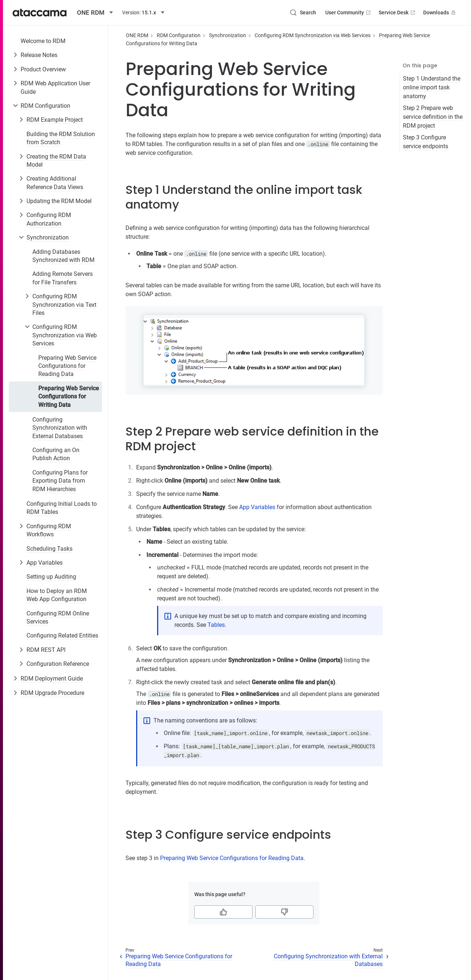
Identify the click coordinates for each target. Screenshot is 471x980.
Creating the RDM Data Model (56, 161)
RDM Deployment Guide (52, 679)
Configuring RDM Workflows (49, 530)
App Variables (45, 563)
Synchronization (48, 237)
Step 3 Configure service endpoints (426, 142)
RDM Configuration (45, 106)
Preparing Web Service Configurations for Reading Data (67, 366)
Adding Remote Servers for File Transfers (63, 278)
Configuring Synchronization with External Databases (60, 428)
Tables (216, 625)
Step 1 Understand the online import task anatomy (432, 87)
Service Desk (398, 13)
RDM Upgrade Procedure (52, 693)
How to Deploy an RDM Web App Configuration (57, 595)
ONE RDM (137, 35)
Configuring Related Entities (62, 635)
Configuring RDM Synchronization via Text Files (64, 305)
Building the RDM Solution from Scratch (61, 138)
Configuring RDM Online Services (58, 617)
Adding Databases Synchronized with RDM (63, 256)
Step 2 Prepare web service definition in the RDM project (433, 117)
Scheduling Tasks (49, 549)
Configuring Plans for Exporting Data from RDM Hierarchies (60, 481)
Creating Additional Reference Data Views (55, 183)
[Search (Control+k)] (303, 13)
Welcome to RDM (43, 41)
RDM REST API (46, 650)
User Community (349, 13)
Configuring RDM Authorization (49, 219)
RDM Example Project (55, 120)
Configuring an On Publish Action (56, 454)
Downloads (440, 13)
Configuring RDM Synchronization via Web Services (65, 335)
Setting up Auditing (51, 577)
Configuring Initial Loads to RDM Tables (62, 508)
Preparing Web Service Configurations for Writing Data (69, 397)
